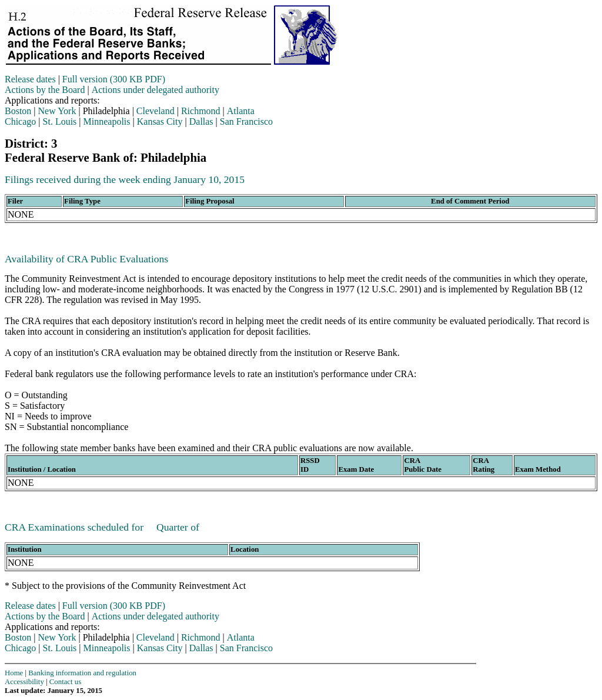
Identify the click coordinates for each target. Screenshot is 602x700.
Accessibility (24, 682)
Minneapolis (107, 121)
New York (57, 111)
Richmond (201, 111)
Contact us (65, 682)
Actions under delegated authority (155, 90)
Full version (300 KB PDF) (114, 79)
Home (14, 673)
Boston (18, 111)
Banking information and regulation (82, 673)
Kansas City (160, 121)
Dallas (201, 121)
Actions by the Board (45, 90)
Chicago (20, 121)
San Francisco (246, 121)
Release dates (30, 79)
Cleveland (155, 111)
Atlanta (241, 111)
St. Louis (60, 121)
